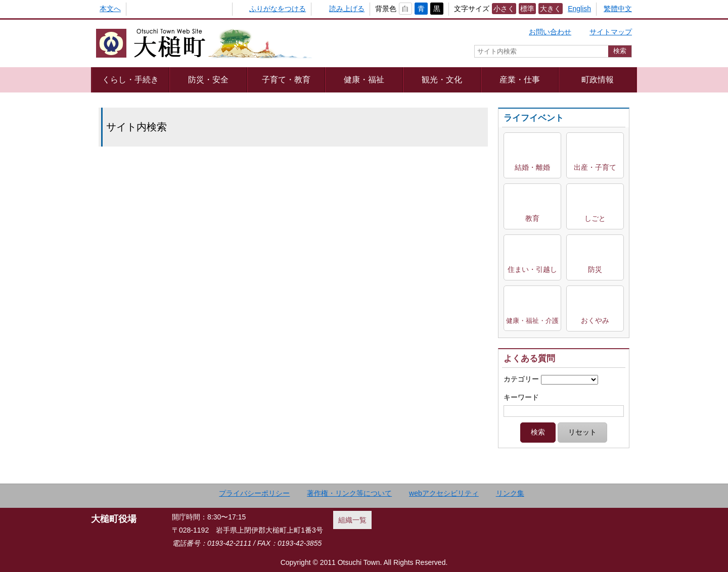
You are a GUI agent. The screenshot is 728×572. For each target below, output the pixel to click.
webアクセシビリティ (444, 493)
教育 (532, 218)
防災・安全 (208, 79)
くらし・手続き (130, 79)
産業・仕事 (520, 79)
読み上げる (347, 9)
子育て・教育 (286, 79)
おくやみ (595, 320)
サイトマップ (611, 32)
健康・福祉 (364, 79)
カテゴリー (521, 379)
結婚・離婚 (532, 167)
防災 (595, 269)
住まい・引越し (532, 269)
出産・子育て (595, 167)
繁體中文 (618, 9)
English (579, 9)
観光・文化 (442, 79)
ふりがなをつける (278, 9)
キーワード (521, 397)
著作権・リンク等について (349, 493)
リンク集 (510, 493)
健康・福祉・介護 (532, 321)
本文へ (110, 9)
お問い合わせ (550, 32)
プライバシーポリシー (254, 493)
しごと (595, 218)
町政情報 (598, 79)
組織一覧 (352, 520)
